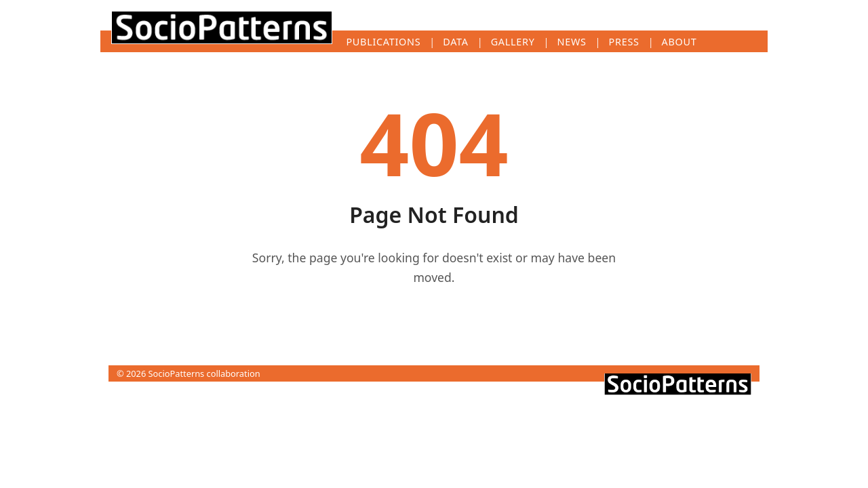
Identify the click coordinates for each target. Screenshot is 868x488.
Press (624, 42)
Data (455, 42)
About (679, 42)
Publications (383, 42)
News (572, 42)
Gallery (513, 42)
